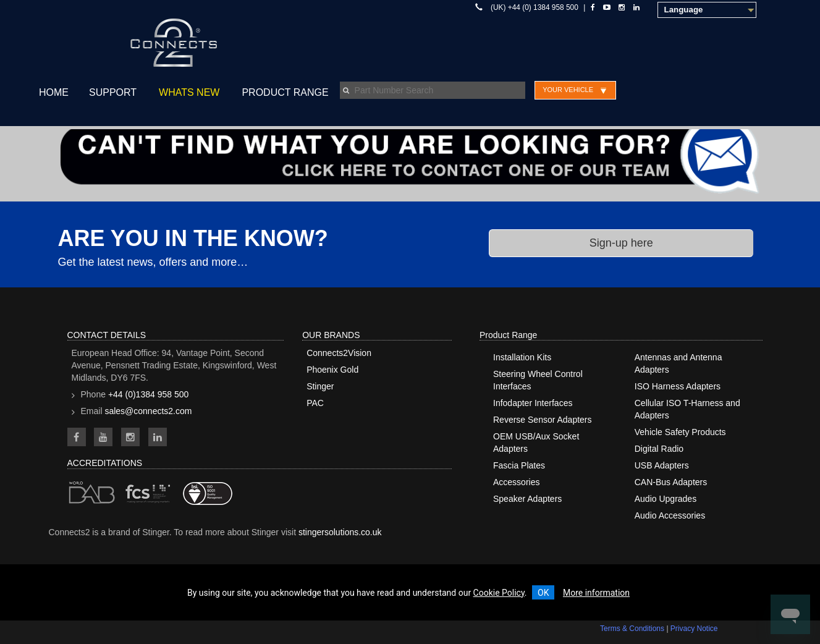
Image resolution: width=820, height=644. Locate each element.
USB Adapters (662, 465)
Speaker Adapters (527, 499)
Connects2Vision (339, 353)
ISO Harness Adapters (678, 386)
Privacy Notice (694, 629)
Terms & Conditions (632, 629)
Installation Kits (522, 357)
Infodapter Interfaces (533, 403)
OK (543, 593)
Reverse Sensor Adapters (543, 420)
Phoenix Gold (332, 370)
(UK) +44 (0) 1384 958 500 (535, 7)
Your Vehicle (568, 90)
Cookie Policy (499, 593)
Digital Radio (659, 449)
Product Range (285, 92)
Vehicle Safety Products (680, 432)
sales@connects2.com (148, 411)
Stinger (320, 386)
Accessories (516, 482)
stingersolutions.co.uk (340, 532)
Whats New (189, 92)
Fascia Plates (519, 465)
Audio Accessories (670, 515)
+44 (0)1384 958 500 (148, 394)
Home (54, 92)
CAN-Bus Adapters (671, 482)
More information (596, 593)
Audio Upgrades (666, 499)
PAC (315, 403)
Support (113, 92)
